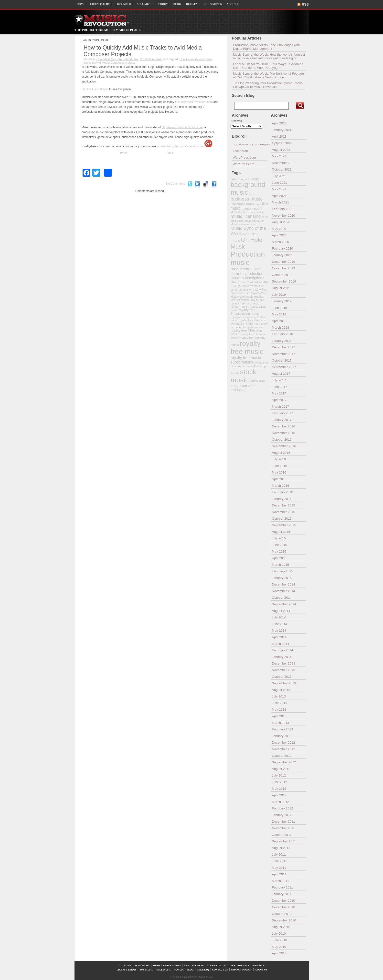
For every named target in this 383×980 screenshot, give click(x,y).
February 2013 (282, 729)
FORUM (163, 4)
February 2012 (282, 808)
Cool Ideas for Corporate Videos (117, 59)
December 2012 (283, 743)
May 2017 (279, 393)
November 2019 (283, 268)
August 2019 (281, 288)
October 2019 (282, 275)
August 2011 (281, 848)
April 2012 (279, 795)
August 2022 (281, 150)
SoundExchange (257, 366)
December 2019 (283, 262)
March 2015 (280, 565)
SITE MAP (258, 965)
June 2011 (279, 861)
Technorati (240, 151)
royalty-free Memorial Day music (247, 298)
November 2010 (283, 907)
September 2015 (284, 525)
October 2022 (282, 143)
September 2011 (284, 841)
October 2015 (282, 519)
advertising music (242, 179)
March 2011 (280, 881)
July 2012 (279, 775)
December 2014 (283, 584)
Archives (236, 121)
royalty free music (247, 348)
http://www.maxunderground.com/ (250, 144)
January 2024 (282, 130)
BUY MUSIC (125, 4)
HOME (81, 4)
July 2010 (279, 934)
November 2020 (283, 216)
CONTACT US (213, 4)
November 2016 (283, 433)
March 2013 (280, 723)
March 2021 (280, 202)
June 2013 (279, 703)
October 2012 (282, 756)
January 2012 (282, 815)
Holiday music (250, 208)
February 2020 (282, 248)
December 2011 (283, 822)
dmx (258, 204)
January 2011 (282, 894)
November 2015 (283, 512)
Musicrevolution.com (244, 224)
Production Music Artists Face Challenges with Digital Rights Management (266, 47)
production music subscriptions (247, 276)
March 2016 (280, 486)
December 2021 (283, 163)
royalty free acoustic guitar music (249, 325)
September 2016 (284, 446)
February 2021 (282, 209)
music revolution (254, 221)
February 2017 (282, 413)
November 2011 (283, 828)
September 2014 (284, 604)
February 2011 (282, 887)
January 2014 (282, 657)
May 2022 (279, 156)
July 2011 (279, 854)
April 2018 (279, 321)
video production (244, 388)
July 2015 (279, 538)
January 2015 (282, 578)
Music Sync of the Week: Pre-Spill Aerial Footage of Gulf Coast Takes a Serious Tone (268, 75)
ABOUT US (234, 4)
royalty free (251, 324)
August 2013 (281, 690)
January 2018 (282, 341)
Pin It (170, 153)
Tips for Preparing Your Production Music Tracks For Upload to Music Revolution (268, 85)
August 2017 (281, 374)
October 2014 (282, 598)
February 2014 (282, 650)
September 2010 (284, 920)
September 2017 (284, 367)
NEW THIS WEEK (194, 965)
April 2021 (279, 196)
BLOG (177, 4)
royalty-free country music (249, 291)
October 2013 (282, 677)
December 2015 (283, 505)
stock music (243, 376)
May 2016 (279, 472)
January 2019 (282, 301)
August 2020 (281, 222)
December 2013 (283, 663)
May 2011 (279, 868)
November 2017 (283, 354)
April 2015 (279, 558)
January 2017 (282, 420)
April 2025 (279, 123)
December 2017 (283, 347)
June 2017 (279, 387)
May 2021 (279, 189)
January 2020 (282, 255)
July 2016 (279, 459)
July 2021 (279, 176)
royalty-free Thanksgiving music (245, 312)
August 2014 (281, 611)
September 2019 (284, 281)
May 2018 (279, 314)
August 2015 (281, 532)
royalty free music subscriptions (246, 360)
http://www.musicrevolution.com (182, 127)
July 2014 (279, 617)
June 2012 (279, 782)
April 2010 (279, 953)
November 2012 (283, 749)
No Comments (176, 184)
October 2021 (282, 169)
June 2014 (279, 624)
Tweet (124, 153)
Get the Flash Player (95, 89)
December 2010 (283, 901)
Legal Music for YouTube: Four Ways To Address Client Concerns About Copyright (268, 66)
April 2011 (279, 874)
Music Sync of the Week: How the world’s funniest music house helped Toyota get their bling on (269, 56)
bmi (251, 193)
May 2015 (279, 551)
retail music (238, 282)
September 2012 (284, 762)
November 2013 (283, 670)
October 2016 (282, 439)
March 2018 (280, 328)
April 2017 (279, 400)
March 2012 (280, 802)
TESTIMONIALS (240, 965)
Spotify (235, 373)
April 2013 (279, 716)
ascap (258, 179)
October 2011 (282, 835)
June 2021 (279, 183)
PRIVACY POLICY (241, 970)
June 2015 (279, 545)
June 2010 (279, 940)
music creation (255, 212)
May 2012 (279, 789)
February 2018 (282, 334)
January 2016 (282, 499)
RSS (305, 4)
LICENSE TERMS (101, 4)
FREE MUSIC (142, 965)
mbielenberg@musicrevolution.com (180, 146)
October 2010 (282, 914)
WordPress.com (244, 157)
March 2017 (280, 407)
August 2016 (281, 453)
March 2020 (280, 242)
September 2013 (284, 683)
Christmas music (243, 204)
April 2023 (279, 136)
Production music (151, 59)
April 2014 (279, 637)
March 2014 (280, 644)
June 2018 (279, 308)
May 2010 (279, 947)
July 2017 (279, 380)
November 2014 (283, 591)
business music (247, 199)
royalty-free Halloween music (248, 295)
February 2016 (282, 492)
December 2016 (283, 426)
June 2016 (279, 466)
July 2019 (279, 295)
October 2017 (282, 360)
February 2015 (282, 571)
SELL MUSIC (145, 4)
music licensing (246, 216)
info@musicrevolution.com (196, 102)
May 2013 (279, 710)
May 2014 (279, 631)
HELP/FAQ (193, 4)
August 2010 (281, 927)
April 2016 (279, 479)
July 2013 (279, 696)
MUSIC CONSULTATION (167, 965)
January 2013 (282, 736)
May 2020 (279, 229)
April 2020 (279, 235)
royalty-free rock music (245, 303)
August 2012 (281, 769)
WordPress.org (244, 164)
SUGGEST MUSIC (217, 965)
